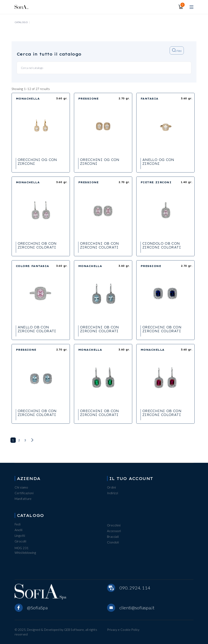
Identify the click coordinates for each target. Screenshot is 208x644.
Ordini (111, 487)
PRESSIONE (88, 99)
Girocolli (20, 541)
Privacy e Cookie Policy (123, 630)
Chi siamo (21, 487)
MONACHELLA (28, 99)
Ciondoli (113, 542)
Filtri (177, 50)
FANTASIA (149, 99)
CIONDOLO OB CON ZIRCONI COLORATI (162, 245)
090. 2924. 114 (135, 588)
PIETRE (147, 182)
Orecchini (114, 525)
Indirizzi (113, 493)
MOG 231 (22, 548)
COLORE (23, 266)
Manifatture (23, 499)
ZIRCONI (163, 182)
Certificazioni (24, 493)
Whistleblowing (25, 553)
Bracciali (113, 537)
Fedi (18, 524)
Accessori (114, 531)
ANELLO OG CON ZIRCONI (158, 162)
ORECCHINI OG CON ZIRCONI (37, 162)
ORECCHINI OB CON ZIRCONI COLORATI (37, 245)
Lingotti (20, 536)
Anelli (18, 530)
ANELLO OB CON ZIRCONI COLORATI (37, 329)
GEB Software (74, 630)
